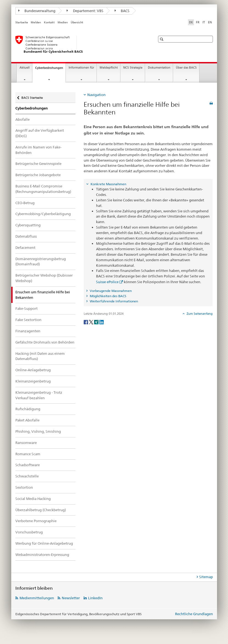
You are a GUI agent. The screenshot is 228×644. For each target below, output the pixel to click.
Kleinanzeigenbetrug (33, 381)
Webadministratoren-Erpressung (42, 555)
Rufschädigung (28, 409)
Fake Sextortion (28, 320)
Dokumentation (159, 68)
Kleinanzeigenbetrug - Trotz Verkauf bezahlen (39, 395)
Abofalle (22, 119)
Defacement (25, 248)
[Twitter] (92, 322)
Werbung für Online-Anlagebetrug (44, 543)
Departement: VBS (85, 11)
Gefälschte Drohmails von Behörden (45, 342)
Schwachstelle (27, 476)
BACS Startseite (32, 96)
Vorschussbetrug (29, 532)
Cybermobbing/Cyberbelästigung (43, 214)
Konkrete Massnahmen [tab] (108, 184)
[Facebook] (86, 322)
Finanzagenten (28, 331)
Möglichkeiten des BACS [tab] (108, 296)
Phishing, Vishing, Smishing (38, 431)
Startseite (22, 22)
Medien (63, 22)
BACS (122, 11)
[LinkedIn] (102, 322)
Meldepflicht (109, 68)
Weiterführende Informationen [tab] (113, 301)
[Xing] (97, 322)
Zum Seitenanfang (199, 314)
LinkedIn (95, 598)
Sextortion (24, 487)
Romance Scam (28, 454)
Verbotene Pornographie (36, 521)
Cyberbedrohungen (50, 69)
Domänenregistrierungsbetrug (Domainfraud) (41, 261)
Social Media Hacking (33, 499)
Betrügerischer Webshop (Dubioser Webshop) (44, 278)
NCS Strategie (133, 68)
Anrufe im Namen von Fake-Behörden (38, 150)
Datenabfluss (26, 236)
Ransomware (26, 443)
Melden (36, 22)
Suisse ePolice (107, 282)
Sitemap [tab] (206, 577)
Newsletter (71, 598)
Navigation (96, 95)
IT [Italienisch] (204, 22)
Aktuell (25, 68)
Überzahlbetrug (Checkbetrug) (41, 510)
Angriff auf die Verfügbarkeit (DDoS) (40, 133)
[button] (162, 39)
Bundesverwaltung (37, 11)
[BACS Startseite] (80, 45)
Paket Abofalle (27, 420)
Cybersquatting (28, 225)
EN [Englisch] (210, 22)
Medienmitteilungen (37, 598)
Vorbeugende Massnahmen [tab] (110, 291)
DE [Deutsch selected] (191, 22)
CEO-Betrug (25, 203)
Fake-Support (26, 308)
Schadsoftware (28, 465)
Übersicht (77, 22)
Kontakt (49, 22)
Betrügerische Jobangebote (38, 175)
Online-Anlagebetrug (33, 370)
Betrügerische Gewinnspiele (38, 164)
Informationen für (81, 68)
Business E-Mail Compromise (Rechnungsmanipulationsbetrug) (43, 189)
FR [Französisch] (198, 22)
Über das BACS (186, 68)
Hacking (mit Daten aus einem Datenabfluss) (40, 356)
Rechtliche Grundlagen (194, 614)
